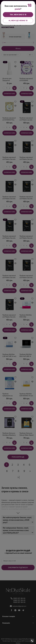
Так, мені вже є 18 (18, 15)
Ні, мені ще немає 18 (18, 21)
